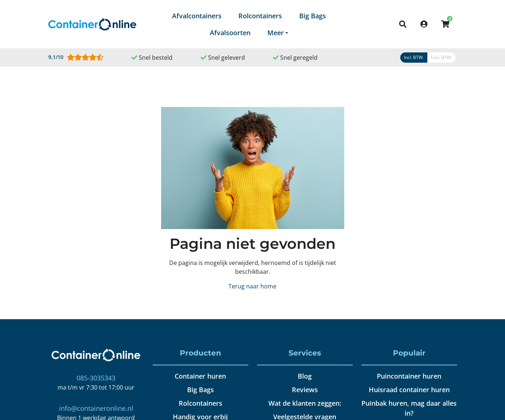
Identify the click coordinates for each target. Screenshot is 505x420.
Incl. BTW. (414, 57)
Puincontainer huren (409, 376)
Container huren (200, 376)
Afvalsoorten (230, 33)
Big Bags (313, 16)
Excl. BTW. (441, 57)
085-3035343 (96, 378)
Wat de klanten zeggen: (305, 403)
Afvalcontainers (197, 16)
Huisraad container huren (409, 390)
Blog (305, 376)
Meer (276, 33)
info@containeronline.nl (96, 408)
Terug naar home (252, 286)
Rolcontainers (260, 16)
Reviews (305, 390)
